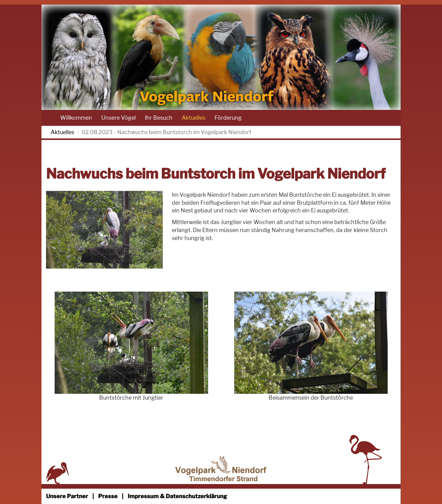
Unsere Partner (67, 496)
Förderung (228, 118)
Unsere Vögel (118, 118)
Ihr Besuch (159, 118)
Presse (108, 496)
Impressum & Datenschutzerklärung (177, 496)
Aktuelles (194, 118)
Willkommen (76, 118)
